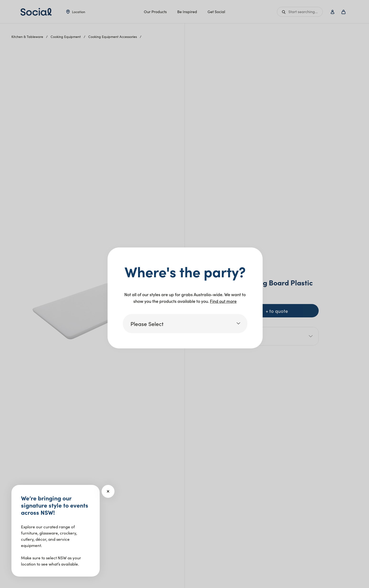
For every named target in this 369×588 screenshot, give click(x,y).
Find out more (223, 301)
